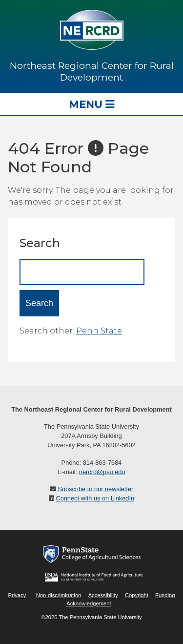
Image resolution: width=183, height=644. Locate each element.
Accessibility (103, 595)
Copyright (137, 595)
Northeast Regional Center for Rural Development (92, 71)
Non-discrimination (59, 595)
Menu (92, 104)
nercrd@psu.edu (102, 472)
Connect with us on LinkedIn (95, 498)
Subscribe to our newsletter (95, 489)
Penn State (99, 331)
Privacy (17, 595)
